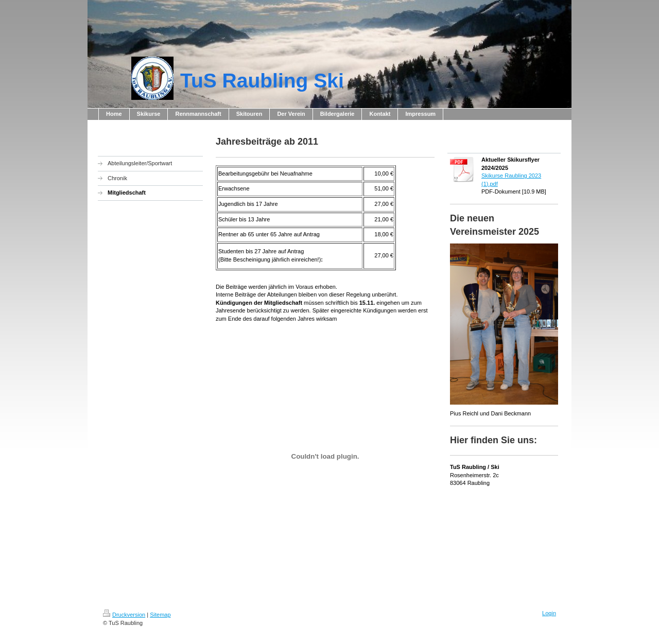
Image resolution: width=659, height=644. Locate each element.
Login (549, 613)
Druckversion (124, 615)
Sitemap (160, 615)
